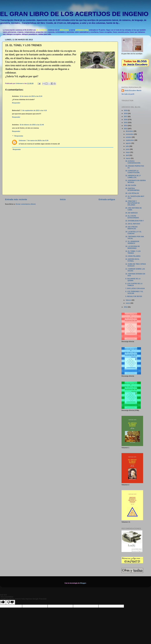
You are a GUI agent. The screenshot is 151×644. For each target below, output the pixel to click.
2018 (126, 113)
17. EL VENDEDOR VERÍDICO (132, 242)
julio (128, 146)
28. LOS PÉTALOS (132, 193)
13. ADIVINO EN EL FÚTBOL (132, 260)
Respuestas (19, 136)
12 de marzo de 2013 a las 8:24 (31, 96)
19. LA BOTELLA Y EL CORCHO (133, 233)
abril (128, 155)
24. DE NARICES (132, 213)
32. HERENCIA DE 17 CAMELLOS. (133, 176)
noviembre (130, 134)
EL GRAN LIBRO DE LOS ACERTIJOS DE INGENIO (74, 14)
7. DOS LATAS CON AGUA (135, 288)
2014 (126, 126)
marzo (128, 158)
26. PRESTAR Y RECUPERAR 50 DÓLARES (132, 203)
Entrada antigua (107, 199)
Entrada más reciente (16, 199)
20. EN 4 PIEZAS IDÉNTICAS (131, 228)
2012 (126, 307)
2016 (126, 119)
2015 (126, 123)
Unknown (22, 140)
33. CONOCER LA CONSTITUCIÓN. (133, 172)
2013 (126, 129)
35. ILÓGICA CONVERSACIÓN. (133, 162)
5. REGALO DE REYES (134, 296)
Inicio (63, 199)
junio (128, 149)
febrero (129, 300)
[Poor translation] (10, 602)
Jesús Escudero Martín (133, 90)
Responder (16, 103)
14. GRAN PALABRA (133, 256)
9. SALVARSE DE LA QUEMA (133, 280)
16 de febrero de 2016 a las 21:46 (32, 125)
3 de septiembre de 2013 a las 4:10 (34, 110)
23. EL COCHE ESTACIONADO (132, 217)
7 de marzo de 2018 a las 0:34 (37, 140)
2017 (126, 116)
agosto (129, 143)
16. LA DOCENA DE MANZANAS (133, 247)
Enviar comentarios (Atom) (26, 204)
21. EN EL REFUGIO (133, 224)
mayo (128, 152)
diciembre (130, 131)
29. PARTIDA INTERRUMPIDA (132, 189)
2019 (126, 110)
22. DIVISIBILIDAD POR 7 (135, 221)
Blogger (83, 583)
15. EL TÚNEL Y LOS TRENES (133, 252)
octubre (129, 137)
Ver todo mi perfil (128, 94)
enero (128, 303)
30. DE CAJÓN (131, 185)
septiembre (130, 140)
